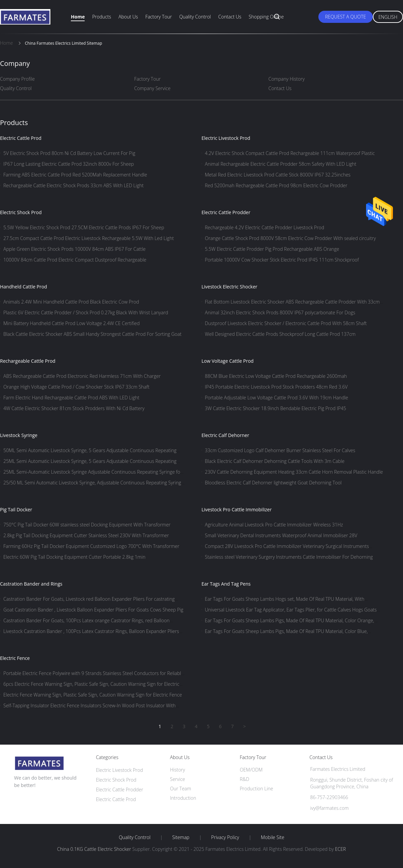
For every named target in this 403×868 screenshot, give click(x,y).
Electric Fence (15, 658)
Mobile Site (273, 837)
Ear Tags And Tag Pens (226, 584)
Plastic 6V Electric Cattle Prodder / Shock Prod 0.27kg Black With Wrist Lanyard (86, 312)
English (388, 17)
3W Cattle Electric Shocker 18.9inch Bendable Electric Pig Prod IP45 (275, 408)
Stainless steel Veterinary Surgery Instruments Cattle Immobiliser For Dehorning (289, 557)
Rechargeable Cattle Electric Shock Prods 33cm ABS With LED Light (74, 185)
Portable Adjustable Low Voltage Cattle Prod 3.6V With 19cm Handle (276, 398)
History (177, 770)
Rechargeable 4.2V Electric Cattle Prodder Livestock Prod (264, 227)
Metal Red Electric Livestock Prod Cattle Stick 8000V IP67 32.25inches (278, 175)
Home (78, 17)
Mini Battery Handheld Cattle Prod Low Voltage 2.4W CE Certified (72, 323)
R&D (244, 779)
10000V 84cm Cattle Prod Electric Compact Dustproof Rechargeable (75, 260)
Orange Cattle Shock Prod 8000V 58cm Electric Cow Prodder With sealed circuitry (290, 238)
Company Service (152, 88)
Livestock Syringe (19, 435)
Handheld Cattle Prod (24, 287)
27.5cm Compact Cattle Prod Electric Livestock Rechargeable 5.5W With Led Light (89, 238)
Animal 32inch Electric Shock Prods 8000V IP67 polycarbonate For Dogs (280, 312)
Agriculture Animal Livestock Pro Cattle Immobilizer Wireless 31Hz (274, 525)
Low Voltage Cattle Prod (228, 361)
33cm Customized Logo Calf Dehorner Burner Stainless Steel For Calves (280, 450)
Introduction (183, 798)
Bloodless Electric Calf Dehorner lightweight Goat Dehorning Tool (273, 483)
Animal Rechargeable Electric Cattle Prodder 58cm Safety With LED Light (281, 164)
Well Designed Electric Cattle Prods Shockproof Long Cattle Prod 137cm (280, 334)
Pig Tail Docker (16, 509)
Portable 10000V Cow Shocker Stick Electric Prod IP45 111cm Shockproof (282, 260)
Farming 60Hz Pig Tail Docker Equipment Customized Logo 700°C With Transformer (91, 546)
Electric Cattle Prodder (226, 212)
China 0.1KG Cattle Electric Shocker (94, 849)
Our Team (181, 788)
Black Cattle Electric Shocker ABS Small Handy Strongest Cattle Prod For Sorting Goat (92, 334)
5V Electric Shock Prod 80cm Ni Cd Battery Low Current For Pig (69, 153)
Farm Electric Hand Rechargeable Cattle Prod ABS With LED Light (71, 398)
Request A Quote (346, 17)
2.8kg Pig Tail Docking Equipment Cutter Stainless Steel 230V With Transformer (86, 535)
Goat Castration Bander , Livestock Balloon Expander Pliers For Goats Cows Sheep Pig (93, 610)
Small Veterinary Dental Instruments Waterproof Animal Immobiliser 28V (281, 535)
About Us (128, 17)
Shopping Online (266, 17)
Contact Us (230, 17)
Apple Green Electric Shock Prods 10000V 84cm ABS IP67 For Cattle (75, 249)
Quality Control (195, 17)
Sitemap (181, 837)
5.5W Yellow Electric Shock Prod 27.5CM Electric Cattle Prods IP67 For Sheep (84, 227)
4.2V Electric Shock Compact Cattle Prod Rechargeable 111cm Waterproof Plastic (290, 153)
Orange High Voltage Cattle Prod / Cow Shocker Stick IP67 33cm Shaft (76, 387)
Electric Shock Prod (21, 212)
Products (101, 17)
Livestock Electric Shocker (229, 287)
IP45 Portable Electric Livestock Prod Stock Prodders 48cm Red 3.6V (276, 387)
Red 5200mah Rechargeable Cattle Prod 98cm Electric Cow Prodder (276, 185)
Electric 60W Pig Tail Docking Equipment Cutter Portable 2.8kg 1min (74, 557)
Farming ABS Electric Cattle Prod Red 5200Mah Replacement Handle (75, 175)
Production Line (256, 788)
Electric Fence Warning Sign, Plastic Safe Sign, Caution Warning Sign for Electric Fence (93, 695)
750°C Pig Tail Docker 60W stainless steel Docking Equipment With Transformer (87, 525)
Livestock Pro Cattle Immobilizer (237, 509)
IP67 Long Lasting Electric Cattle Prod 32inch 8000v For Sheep (69, 164)
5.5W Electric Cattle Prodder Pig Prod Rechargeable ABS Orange (272, 249)
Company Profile (17, 79)
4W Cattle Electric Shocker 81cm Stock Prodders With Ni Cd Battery (74, 408)
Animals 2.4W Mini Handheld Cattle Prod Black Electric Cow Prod (71, 302)
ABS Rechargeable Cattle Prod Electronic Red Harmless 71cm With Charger (82, 376)
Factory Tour (159, 17)
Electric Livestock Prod (226, 138)
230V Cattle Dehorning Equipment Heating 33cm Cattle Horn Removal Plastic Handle (294, 472)
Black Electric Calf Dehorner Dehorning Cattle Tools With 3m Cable (275, 461)
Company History (286, 79)
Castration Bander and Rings (31, 584)
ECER (340, 849)
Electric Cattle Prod (21, 138)
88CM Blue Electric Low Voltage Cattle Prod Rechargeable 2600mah (276, 376)
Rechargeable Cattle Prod (28, 361)
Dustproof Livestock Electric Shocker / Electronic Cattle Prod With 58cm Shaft (286, 323)
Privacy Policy (225, 837)
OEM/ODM (251, 770)
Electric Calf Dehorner (225, 435)
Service (177, 779)
